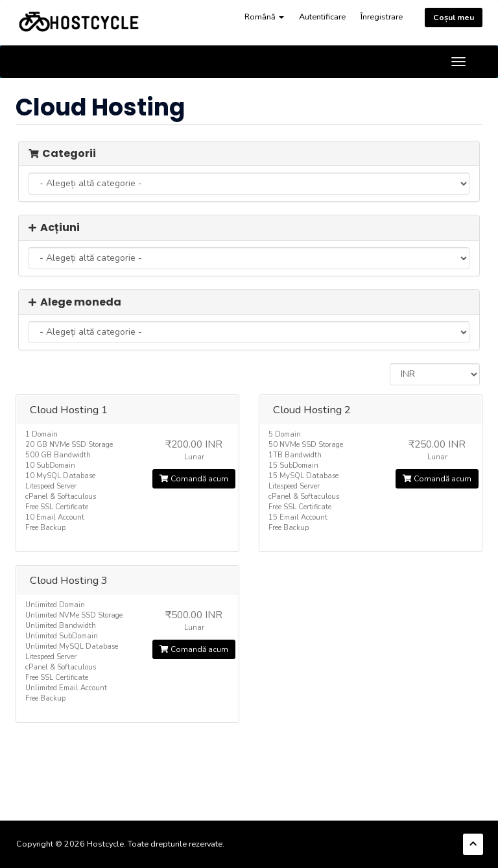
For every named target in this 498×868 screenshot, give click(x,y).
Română (264, 17)
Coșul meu (454, 17)
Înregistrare (382, 17)
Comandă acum (194, 479)
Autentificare (322, 17)
